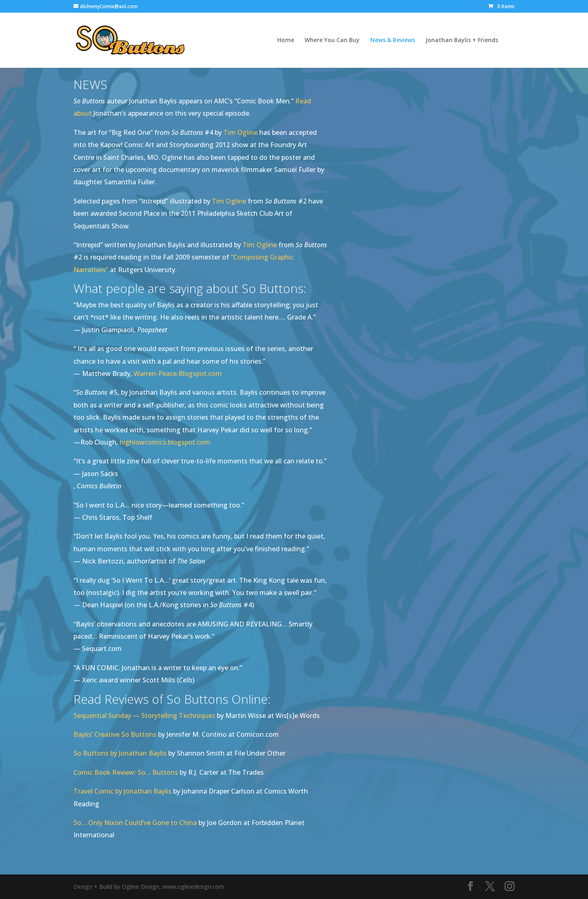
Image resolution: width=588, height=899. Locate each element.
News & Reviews (393, 40)
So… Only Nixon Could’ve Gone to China (135, 823)
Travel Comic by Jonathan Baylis (122, 791)
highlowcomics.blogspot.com (165, 442)
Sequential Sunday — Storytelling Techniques (144, 716)
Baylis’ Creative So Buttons (115, 734)
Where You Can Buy (332, 40)
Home (286, 40)
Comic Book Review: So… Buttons (126, 772)
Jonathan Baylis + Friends (462, 40)
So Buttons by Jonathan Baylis (120, 753)
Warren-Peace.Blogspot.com (178, 373)
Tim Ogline (241, 132)
